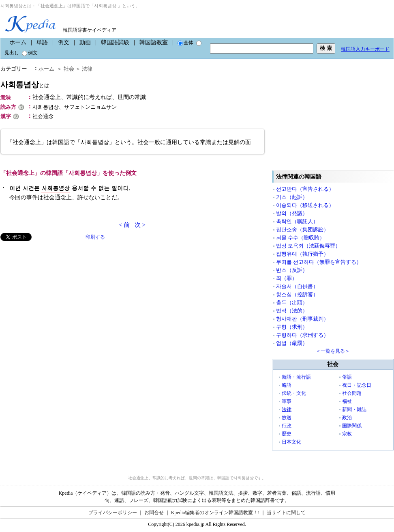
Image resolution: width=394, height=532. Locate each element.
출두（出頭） (292, 303)
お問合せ (154, 513)
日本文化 (291, 442)
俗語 (347, 377)
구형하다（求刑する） (302, 335)
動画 (85, 42)
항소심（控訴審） (297, 294)
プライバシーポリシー (113, 513)
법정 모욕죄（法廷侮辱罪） (308, 246)
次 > (140, 225)
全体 (185, 43)
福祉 (347, 401)
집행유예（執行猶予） (302, 254)
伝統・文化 (294, 393)
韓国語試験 (115, 42)
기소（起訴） (292, 197)
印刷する (95, 237)
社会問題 (352, 393)
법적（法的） (292, 311)
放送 (287, 418)
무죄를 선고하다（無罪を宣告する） (319, 262)
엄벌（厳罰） (292, 343)
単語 (42, 42)
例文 (64, 42)
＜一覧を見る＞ (333, 351)
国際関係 (352, 426)
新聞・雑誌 (354, 409)
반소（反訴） (292, 270)
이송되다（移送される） (305, 205)
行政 (287, 426)
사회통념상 (25, 85)
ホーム (18, 42)
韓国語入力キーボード (365, 49)
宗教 (347, 434)
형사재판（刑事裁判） (302, 319)
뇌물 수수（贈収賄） (300, 238)
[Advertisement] (61, 298)
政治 (347, 418)
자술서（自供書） (297, 286)
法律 (87, 69)
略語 (287, 385)
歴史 (287, 434)
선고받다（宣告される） (305, 189)
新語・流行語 (296, 377)
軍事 (287, 401)
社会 (69, 69)
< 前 (124, 225)
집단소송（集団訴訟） (302, 229)
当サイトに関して (286, 513)
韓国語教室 (154, 42)
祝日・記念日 (357, 385)
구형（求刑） (292, 327)
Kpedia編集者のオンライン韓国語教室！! (215, 513)
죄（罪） (287, 278)
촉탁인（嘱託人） (297, 221)
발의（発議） (292, 213)
